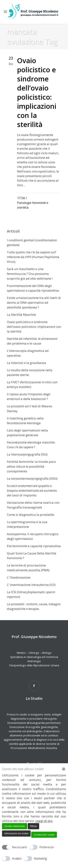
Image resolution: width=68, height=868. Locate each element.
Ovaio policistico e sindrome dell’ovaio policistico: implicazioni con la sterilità (37, 92)
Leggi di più (44, 821)
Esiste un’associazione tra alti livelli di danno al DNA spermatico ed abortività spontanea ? (34, 303)
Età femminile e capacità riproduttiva (34, 546)
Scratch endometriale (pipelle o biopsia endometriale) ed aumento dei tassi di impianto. (32, 490)
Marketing (40, 859)
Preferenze (47, 847)
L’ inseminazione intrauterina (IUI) (31, 585)
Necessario (19, 847)
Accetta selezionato (15, 826)
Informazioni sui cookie (16, 833)
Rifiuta (33, 826)
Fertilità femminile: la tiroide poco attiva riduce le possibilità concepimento (31, 466)
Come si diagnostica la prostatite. (31, 515)
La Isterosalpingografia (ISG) (27, 454)
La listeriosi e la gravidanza (26, 363)
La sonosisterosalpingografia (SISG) (32, 478)
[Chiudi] (64, 769)
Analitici (17, 859)
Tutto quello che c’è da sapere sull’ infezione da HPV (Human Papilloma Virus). (33, 257)
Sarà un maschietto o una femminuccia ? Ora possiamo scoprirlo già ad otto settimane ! (30, 274)
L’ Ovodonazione (19, 577)
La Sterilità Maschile (21, 315)
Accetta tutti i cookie (44, 835)
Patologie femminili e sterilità (33, 205)
